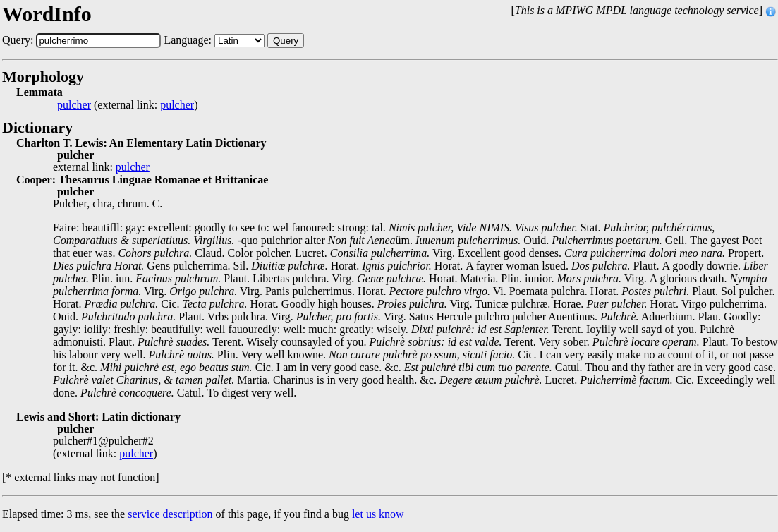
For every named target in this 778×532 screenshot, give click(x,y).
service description (170, 514)
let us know (378, 514)
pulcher (74, 105)
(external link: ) (127, 105)
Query (286, 41)
